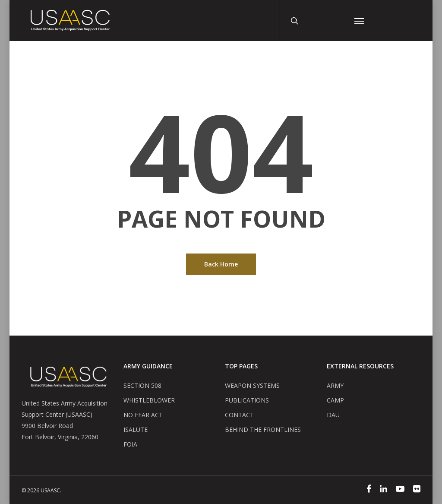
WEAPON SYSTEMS (252, 385)
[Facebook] (369, 490)
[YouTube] (400, 490)
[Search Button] (298, 21)
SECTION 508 (142, 385)
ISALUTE (136, 430)
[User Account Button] (330, 21)
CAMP (335, 400)
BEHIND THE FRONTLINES (263, 430)
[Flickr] (417, 490)
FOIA (130, 444)
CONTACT (239, 415)
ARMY (335, 385)
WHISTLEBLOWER (149, 400)
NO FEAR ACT (143, 415)
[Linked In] (384, 490)
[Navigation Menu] (359, 21)
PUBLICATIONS (247, 400)
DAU (333, 415)
